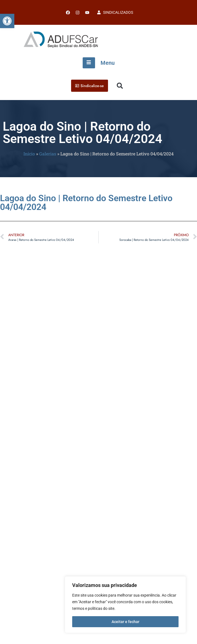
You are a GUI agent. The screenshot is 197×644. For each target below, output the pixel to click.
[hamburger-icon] (89, 63)
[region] (125, 605)
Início (29, 154)
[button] (7, 21)
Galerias (48, 154)
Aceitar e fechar (126, 622)
